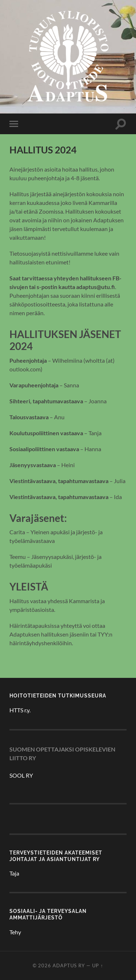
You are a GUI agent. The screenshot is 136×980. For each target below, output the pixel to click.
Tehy (15, 932)
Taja (14, 873)
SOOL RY (21, 775)
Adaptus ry (69, 965)
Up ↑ (98, 965)
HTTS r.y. (20, 710)
